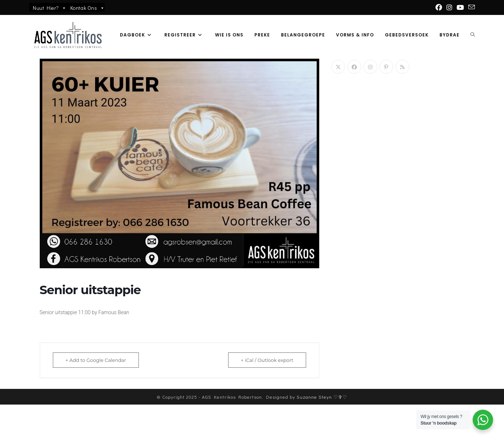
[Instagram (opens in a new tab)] (449, 7)
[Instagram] (370, 67)
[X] (338, 67)
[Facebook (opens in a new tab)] (439, 7)
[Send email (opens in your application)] (470, 7)
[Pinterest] (386, 67)
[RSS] (402, 67)
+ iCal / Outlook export (267, 360)
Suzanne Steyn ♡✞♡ (322, 433)
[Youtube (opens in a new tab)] (460, 7)
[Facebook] (354, 67)
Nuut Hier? (50, 8)
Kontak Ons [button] (88, 8)
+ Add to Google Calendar (96, 360)
